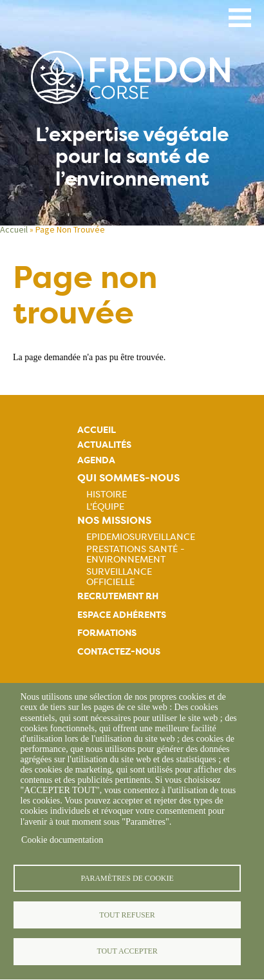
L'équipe (105, 506)
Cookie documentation (62, 840)
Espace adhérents (122, 615)
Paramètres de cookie (127, 878)
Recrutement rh (118, 596)
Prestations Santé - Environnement (136, 554)
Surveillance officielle (119, 577)
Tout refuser (127, 915)
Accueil (14, 229)
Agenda (96, 460)
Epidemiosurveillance (141, 537)
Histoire (107, 494)
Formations (107, 633)
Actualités (104, 445)
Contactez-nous (119, 652)
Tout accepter (127, 951)
